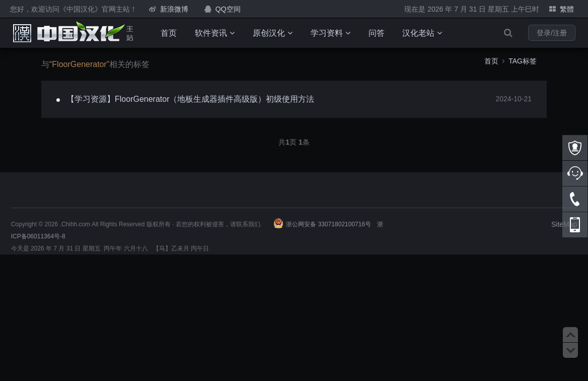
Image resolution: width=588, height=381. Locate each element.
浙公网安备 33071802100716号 (328, 224)
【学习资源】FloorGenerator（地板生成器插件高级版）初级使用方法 (191, 99)
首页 (169, 33)
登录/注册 (552, 33)
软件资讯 (215, 33)
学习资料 (330, 33)
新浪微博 (174, 9)
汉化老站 (422, 33)
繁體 (567, 9)
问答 (377, 33)
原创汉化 (273, 33)
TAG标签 (523, 61)
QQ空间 (228, 9)
